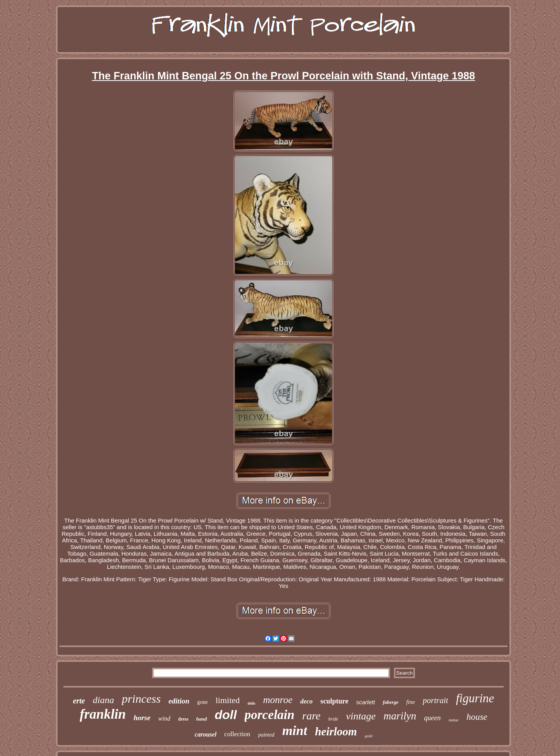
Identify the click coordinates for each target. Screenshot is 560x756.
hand (201, 719)
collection (237, 734)
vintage (361, 716)
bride (333, 719)
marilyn (400, 716)
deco (306, 701)
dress (183, 719)
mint (295, 731)
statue (453, 720)
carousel (206, 734)
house (477, 717)
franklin (103, 714)
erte (79, 701)
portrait (435, 700)
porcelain (269, 715)
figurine (475, 698)
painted (266, 735)
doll (226, 715)
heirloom (336, 731)
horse (142, 718)
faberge (390, 702)
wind (164, 718)
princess (141, 699)
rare (311, 716)
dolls (252, 703)
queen (432, 718)
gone (202, 702)
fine (411, 702)
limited (227, 700)
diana (103, 700)
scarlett (366, 702)
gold (369, 736)
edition (179, 701)
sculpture (334, 701)
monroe (278, 700)
